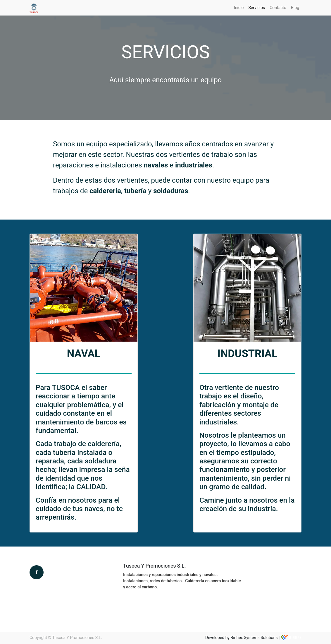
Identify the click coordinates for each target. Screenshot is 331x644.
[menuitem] (239, 8)
